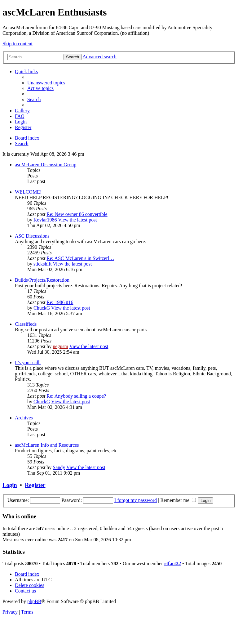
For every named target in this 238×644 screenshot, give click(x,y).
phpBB (34, 601)
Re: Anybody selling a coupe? (76, 396)
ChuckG (42, 308)
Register (35, 485)
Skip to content (18, 44)
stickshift (43, 264)
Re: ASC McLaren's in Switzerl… (80, 258)
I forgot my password (136, 500)
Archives (24, 418)
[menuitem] (46, 83)
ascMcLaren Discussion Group (46, 165)
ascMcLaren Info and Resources (47, 445)
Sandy (59, 467)
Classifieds (26, 324)
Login (10, 485)
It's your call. (28, 362)
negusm (60, 346)
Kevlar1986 (45, 220)
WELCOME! (28, 192)
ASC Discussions (32, 236)
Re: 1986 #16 (60, 302)
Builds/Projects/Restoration (42, 280)
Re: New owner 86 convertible (77, 214)
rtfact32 (173, 563)
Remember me (178, 500)
